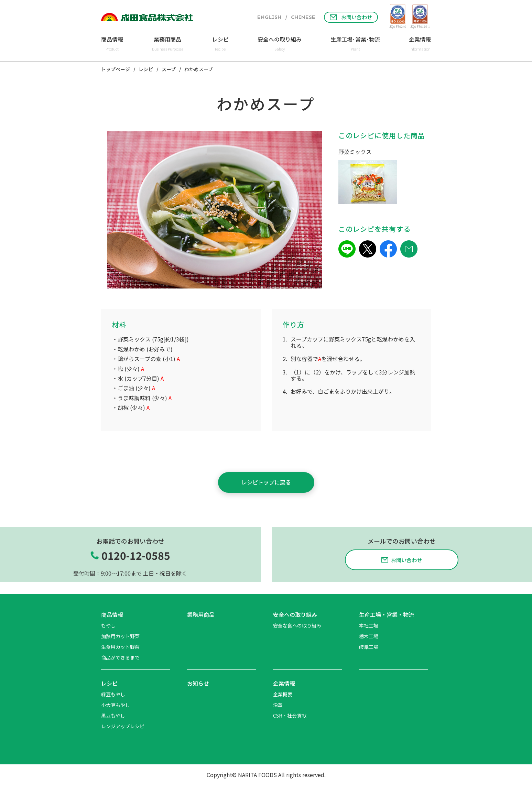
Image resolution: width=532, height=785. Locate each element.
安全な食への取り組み (297, 625)
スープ (169, 69)
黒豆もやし (113, 716)
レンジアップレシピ (123, 726)
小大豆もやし (116, 705)
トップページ (116, 69)
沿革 (278, 705)
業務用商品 (201, 614)
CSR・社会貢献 (290, 716)
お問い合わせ (351, 17)
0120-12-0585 (136, 555)
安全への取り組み (295, 614)
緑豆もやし (113, 694)
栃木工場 (369, 636)
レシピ (146, 69)
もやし (108, 625)
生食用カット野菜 (120, 647)
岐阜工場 (369, 647)
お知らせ (198, 683)
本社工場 (369, 625)
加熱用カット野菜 (120, 636)
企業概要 (283, 694)
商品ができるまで (120, 657)
